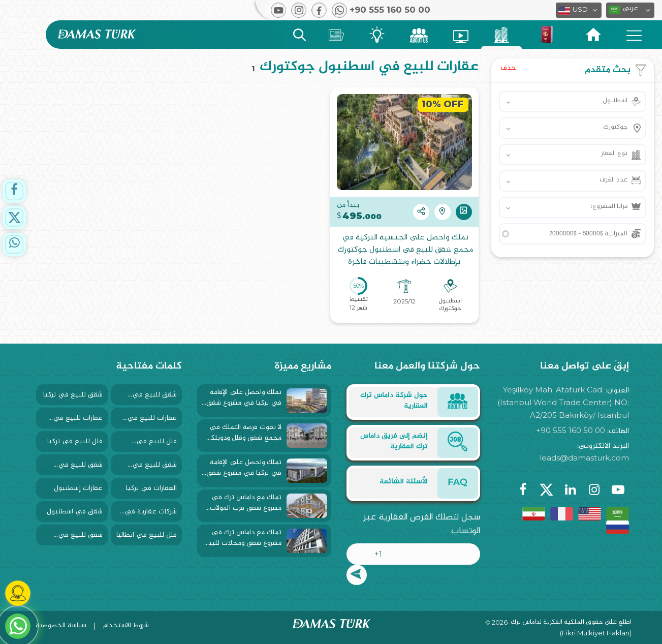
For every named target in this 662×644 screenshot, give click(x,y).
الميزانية (588, 234)
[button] (630, 10)
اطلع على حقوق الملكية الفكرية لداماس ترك (571, 623)
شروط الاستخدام (126, 625)
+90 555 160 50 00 (571, 430)
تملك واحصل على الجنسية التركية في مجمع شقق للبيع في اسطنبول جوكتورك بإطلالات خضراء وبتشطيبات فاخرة (404, 250)
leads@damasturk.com (584, 458)
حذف (508, 68)
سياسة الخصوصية (61, 625)
